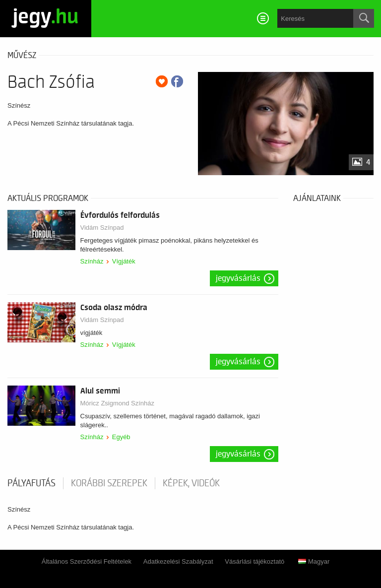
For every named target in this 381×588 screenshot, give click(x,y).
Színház (92, 261)
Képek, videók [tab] (191, 483)
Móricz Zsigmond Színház (118, 403)
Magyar (314, 561)
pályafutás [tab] (32, 483)
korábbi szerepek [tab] (109, 483)
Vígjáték (124, 261)
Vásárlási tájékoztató (254, 561)
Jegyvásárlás (238, 278)
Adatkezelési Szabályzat (178, 561)
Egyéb (121, 437)
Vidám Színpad (102, 228)
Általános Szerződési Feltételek (87, 561)
